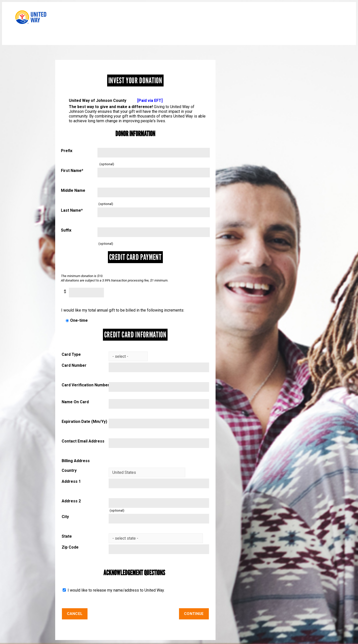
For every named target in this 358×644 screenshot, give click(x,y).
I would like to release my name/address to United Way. (116, 590)
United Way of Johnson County (116, 101)
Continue (194, 614)
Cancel (75, 614)
